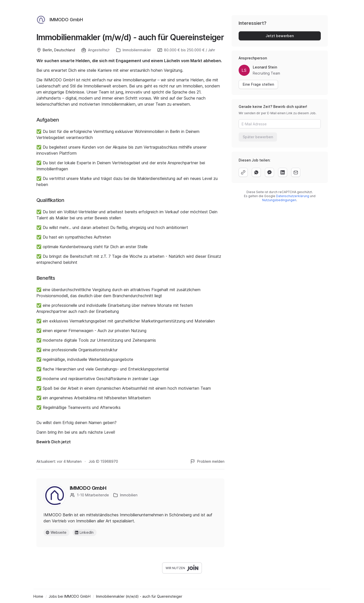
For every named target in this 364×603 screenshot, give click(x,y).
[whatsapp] (256, 172)
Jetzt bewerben (280, 36)
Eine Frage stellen (258, 84)
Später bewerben (258, 137)
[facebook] (269, 172)
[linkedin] (283, 172)
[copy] (243, 172)
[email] (296, 172)
